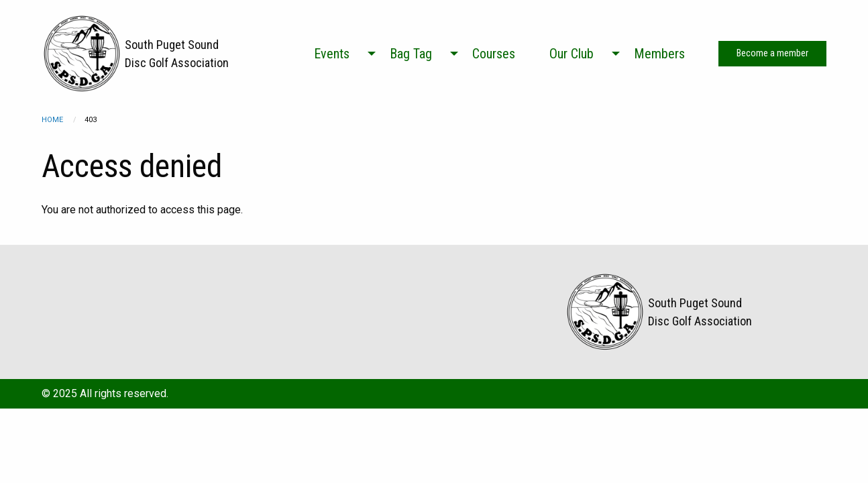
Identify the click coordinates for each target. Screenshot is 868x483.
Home (52, 120)
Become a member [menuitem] (772, 53)
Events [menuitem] (332, 54)
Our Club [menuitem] (572, 54)
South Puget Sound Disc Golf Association (177, 54)
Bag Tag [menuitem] (411, 54)
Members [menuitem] (659, 54)
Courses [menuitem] (494, 54)
